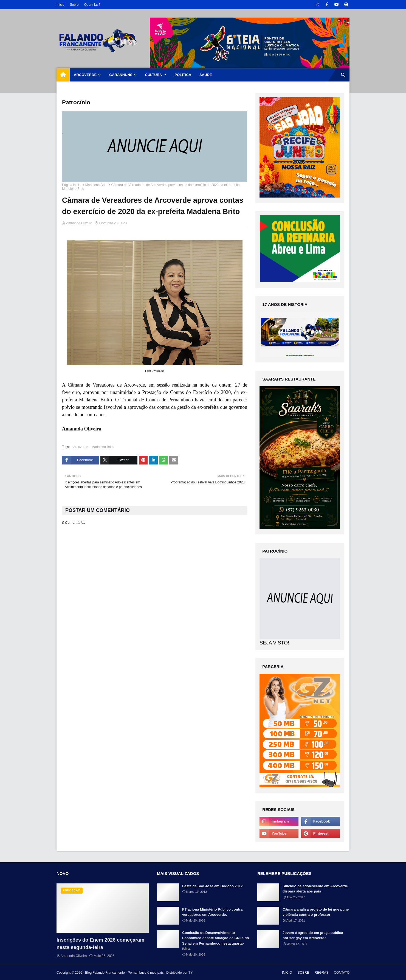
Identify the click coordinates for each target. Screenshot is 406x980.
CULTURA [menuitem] (154, 75)
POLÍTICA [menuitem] (183, 75)
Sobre (74, 5)
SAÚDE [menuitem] (206, 75)
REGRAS (322, 973)
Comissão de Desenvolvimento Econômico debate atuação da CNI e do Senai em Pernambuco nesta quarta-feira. (215, 941)
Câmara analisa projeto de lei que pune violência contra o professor (316, 912)
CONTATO (342, 973)
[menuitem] (63, 75)
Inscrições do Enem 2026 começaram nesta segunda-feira (100, 944)
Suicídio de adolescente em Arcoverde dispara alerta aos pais (315, 889)
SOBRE (303, 973)
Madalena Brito (96, 185)
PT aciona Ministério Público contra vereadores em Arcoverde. (212, 912)
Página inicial (72, 185)
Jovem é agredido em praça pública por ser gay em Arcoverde (313, 935)
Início (60, 5)
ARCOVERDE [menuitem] (85, 75)
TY (191, 973)
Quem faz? (92, 5)
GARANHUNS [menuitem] (121, 75)
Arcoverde (81, 447)
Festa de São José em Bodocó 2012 (212, 886)
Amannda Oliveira (79, 223)
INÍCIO (287, 973)
